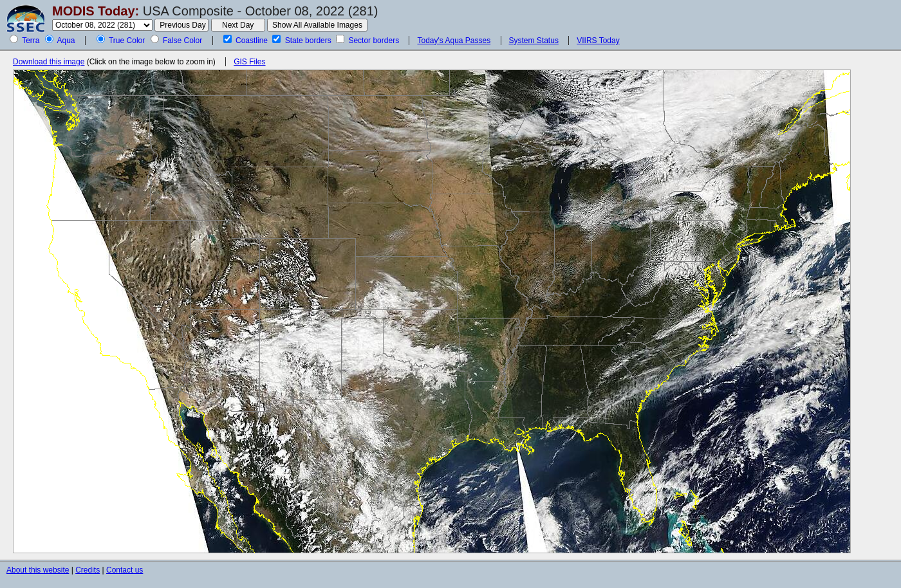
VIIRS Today (598, 41)
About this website (38, 570)
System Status (534, 41)
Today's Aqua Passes (454, 41)
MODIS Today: (96, 11)
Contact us (125, 570)
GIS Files (249, 62)
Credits (88, 570)
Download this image (49, 62)
